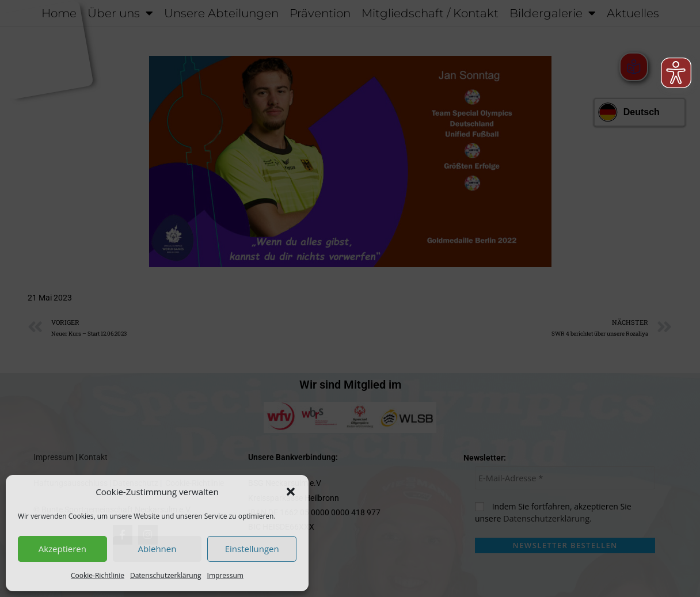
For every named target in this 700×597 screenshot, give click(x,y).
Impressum (225, 575)
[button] (291, 492)
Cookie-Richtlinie (98, 575)
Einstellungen (252, 549)
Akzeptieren (62, 549)
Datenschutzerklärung (166, 575)
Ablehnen (157, 549)
